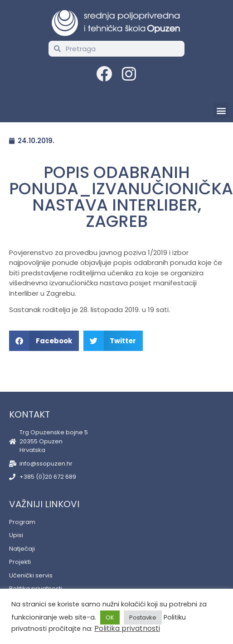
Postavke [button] (143, 618)
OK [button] (110, 618)
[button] (221, 110)
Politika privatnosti (127, 628)
